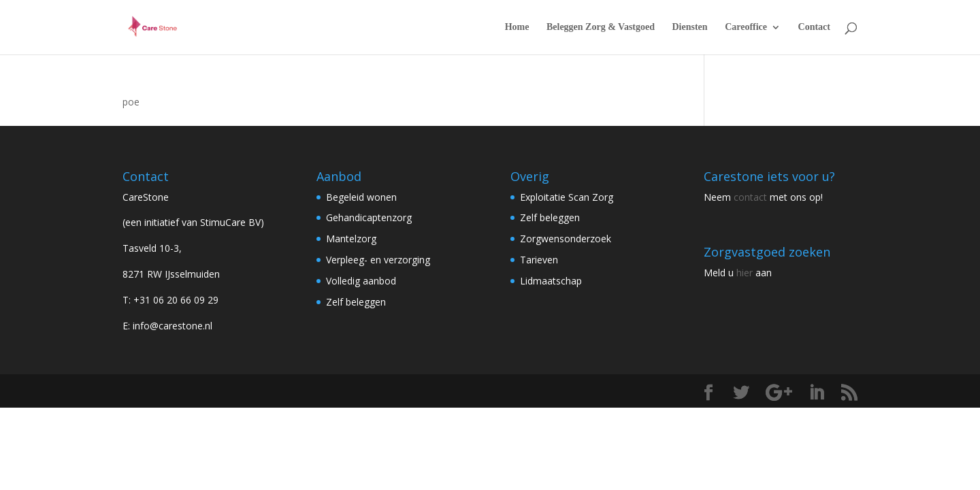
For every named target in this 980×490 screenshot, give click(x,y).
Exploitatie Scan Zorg (567, 197)
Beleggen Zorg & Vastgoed (601, 27)
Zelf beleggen (356, 302)
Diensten (690, 27)
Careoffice (746, 27)
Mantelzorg (351, 239)
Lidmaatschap (551, 281)
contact (750, 197)
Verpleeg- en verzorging (378, 260)
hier (745, 273)
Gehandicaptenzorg (369, 217)
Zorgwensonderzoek (566, 239)
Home (517, 27)
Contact (814, 27)
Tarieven (539, 260)
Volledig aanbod (361, 281)
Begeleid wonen (361, 197)
